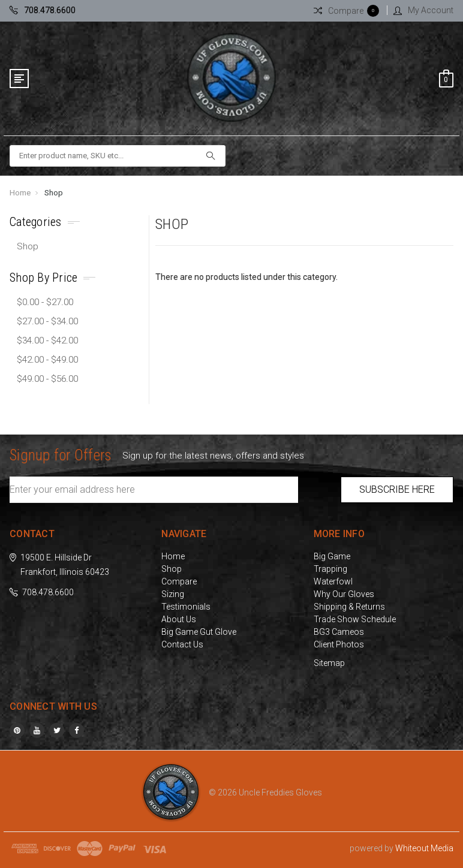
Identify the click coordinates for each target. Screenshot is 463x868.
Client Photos (339, 644)
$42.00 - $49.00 (47, 360)
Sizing (173, 594)
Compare (179, 581)
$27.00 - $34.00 (47, 321)
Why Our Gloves (344, 594)
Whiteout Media (424, 848)
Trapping (330, 569)
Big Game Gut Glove (199, 632)
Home (20, 193)
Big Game (332, 556)
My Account (423, 10)
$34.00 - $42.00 (47, 340)
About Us (179, 619)
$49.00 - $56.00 (47, 379)
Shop (54, 193)
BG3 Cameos (339, 632)
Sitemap (329, 663)
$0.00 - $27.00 (45, 302)
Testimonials (186, 607)
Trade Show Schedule (355, 619)
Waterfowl (333, 581)
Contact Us (182, 644)
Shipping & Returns (349, 607)
